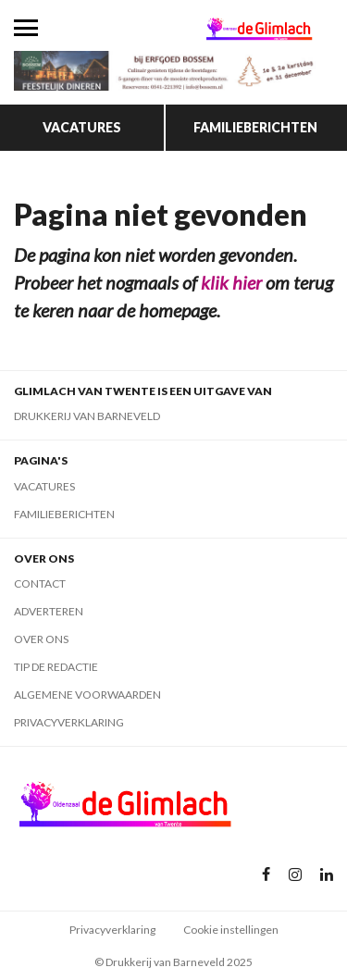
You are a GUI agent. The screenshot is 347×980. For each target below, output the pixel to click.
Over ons (41, 639)
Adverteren (49, 611)
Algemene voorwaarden (87, 695)
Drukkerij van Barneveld (87, 416)
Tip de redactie (56, 667)
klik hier (231, 282)
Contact (40, 583)
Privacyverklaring (69, 722)
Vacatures (82, 127)
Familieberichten (255, 127)
